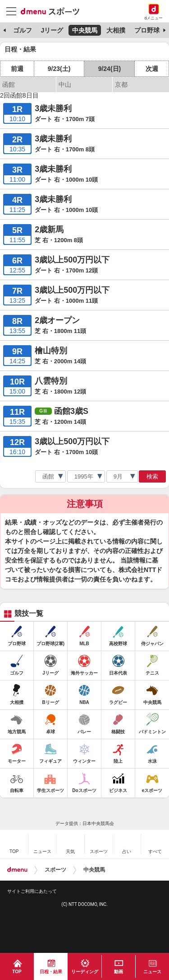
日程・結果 (51, 972)
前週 (17, 69)
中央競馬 (85, 30)
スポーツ (55, 870)
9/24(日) (110, 69)
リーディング (85, 972)
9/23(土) (59, 69)
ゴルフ (23, 30)
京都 (121, 84)
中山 (65, 84)
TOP (17, 972)
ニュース (152, 972)
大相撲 (116, 30)
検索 (152, 476)
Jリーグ (52, 30)
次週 (152, 69)
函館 (9, 84)
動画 (119, 972)
